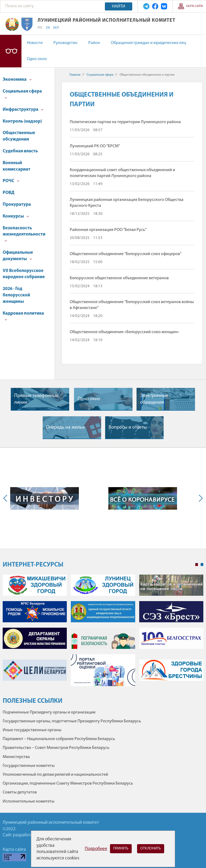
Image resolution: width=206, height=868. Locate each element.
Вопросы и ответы (128, 427)
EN (48, 28)
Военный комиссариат (16, 166)
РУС (40, 28)
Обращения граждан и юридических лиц (148, 43)
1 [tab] (197, 565)
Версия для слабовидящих (11, 51)
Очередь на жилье (65, 427)
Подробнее (96, 849)
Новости (35, 43)
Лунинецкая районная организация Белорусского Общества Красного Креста (127, 203)
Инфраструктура (23, 110)
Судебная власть (20, 151)
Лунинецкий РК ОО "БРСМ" (95, 146)
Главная (75, 75)
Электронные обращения (154, 399)
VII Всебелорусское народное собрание (24, 274)
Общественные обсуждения (19, 136)
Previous (6, 498)
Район (94, 43)
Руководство (65, 43)
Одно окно (37, 59)
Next (200, 498)
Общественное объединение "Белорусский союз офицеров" (126, 254)
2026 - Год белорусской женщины (16, 295)
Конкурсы (16, 216)
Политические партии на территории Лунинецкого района (125, 122)
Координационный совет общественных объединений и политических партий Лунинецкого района (122, 173)
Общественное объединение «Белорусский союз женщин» (124, 332)
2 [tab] (202, 565)
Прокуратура (17, 205)
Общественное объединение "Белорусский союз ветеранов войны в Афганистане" (132, 305)
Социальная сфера (22, 94)
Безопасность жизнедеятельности (24, 234)
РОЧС (11, 181)
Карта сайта (195, 6)
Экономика (17, 80)
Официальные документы (18, 256)
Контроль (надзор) (22, 121)
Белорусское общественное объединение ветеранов (119, 278)
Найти (119, 6)
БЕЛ (56, 28)
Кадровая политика (23, 316)
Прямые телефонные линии (36, 399)
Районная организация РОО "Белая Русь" (108, 230)
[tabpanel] (103, 633)
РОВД (9, 193)
